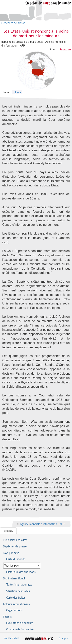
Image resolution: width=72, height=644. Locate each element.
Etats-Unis (66, 49)
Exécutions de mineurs (20, 623)
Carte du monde (16, 559)
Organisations (14, 610)
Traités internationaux (19, 585)
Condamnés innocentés (20, 629)
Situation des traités (18, 591)
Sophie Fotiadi (11, 638)
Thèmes (7, 617)
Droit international (14, 578)
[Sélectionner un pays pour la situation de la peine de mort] (22, 566)
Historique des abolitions (21, 572)
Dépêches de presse (13, 23)
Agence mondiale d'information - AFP (42, 524)
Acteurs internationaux (16, 604)
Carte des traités (16, 598)
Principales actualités (15, 540)
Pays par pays (11, 553)
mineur (17, 92)
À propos (63, 638)
